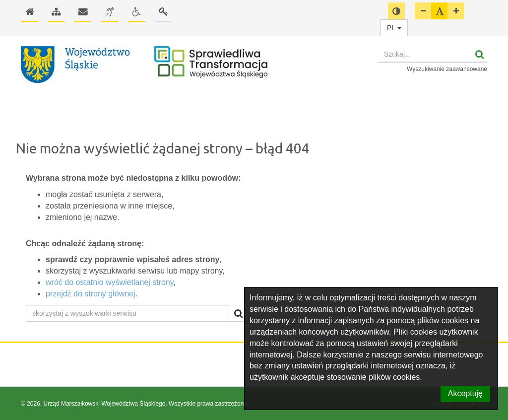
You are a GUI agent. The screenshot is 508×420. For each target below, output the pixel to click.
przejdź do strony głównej (91, 294)
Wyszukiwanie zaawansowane (447, 69)
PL (394, 28)
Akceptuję (465, 393)
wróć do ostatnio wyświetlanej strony (110, 282)
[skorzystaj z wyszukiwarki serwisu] (127, 313)
